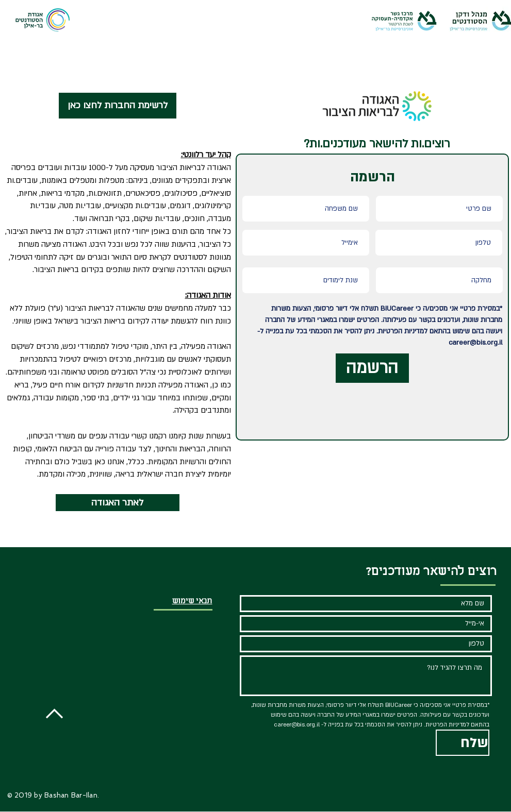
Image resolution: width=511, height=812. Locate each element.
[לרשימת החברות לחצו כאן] (118, 106)
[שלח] (463, 743)
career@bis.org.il (475, 343)
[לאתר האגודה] (118, 503)
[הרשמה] (372, 368)
